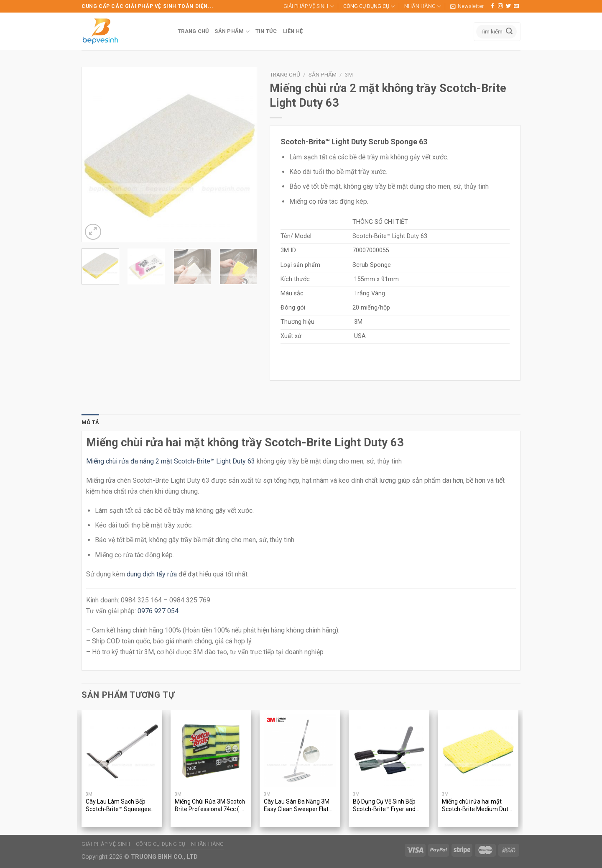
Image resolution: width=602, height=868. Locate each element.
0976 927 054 (158, 611)
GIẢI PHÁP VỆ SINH (309, 6)
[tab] (90, 422)
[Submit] (509, 32)
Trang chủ (285, 74)
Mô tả (90, 422)
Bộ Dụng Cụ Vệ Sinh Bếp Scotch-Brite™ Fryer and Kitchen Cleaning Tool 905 (387, 806)
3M (349, 74)
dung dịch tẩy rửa (152, 574)
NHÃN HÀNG (423, 6)
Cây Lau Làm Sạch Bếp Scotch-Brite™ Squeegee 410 (118, 806)
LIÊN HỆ (293, 31)
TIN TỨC (266, 31)
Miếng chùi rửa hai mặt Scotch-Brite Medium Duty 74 (477, 806)
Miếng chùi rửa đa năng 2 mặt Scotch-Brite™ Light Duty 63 (171, 461)
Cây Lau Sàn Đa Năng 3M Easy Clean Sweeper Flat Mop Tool (297, 806)
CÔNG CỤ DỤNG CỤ (369, 6)
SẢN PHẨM (232, 32)
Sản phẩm (323, 74)
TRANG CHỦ (193, 31)
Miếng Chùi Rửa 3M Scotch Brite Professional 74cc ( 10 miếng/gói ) (211, 806)
